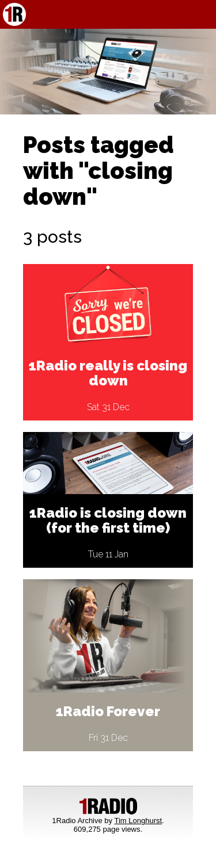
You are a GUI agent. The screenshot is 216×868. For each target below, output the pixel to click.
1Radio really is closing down (108, 373)
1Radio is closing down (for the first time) (108, 520)
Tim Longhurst (138, 821)
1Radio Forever (108, 711)
